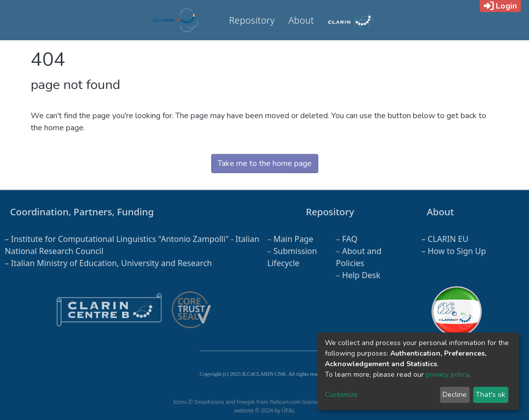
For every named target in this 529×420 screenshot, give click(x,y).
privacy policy (447, 374)
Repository (252, 20)
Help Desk (361, 275)
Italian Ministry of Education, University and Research (112, 263)
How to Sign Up (457, 251)
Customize (341, 395)
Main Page (293, 239)
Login (500, 6)
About (301, 20)
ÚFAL (288, 410)
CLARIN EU (448, 239)
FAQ (349, 239)
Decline (455, 395)
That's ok (491, 395)
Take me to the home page (265, 163)
